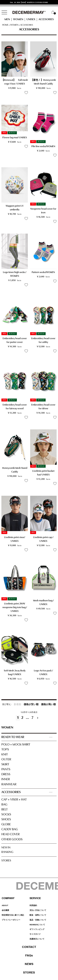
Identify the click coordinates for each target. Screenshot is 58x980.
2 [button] (22, 718)
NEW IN (6, 848)
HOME (5, 25)
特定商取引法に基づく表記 (13, 915)
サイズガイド (35, 934)
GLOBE (6, 824)
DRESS (6, 774)
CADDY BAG (10, 829)
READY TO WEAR (13, 737)
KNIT (5, 755)
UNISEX (31, 19)
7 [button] (32, 718)
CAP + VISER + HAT (14, 800)
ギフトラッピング (37, 929)
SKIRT (5, 764)
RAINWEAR (9, 784)
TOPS (5, 750)
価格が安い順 (31, 705)
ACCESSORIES (11, 792)
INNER (6, 779)
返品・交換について (38, 920)
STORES (6, 861)
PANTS (6, 769)
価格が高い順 (48, 705)
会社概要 (5, 910)
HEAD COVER (11, 834)
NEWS (29, 964)
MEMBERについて (37, 925)
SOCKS (6, 815)
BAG (4, 805)
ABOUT (5, 905)
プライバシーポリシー (11, 920)
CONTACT (29, 947)
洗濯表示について (37, 939)
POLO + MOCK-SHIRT (16, 745)
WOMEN (18, 19)
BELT (5, 810)
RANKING (7, 852)
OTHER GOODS (12, 839)
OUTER (6, 759)
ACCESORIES (46, 19)
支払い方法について (38, 910)
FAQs (29, 955)
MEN (7, 19)
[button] (39, 718)
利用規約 (33, 905)
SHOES (6, 819)
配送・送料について (38, 915)
